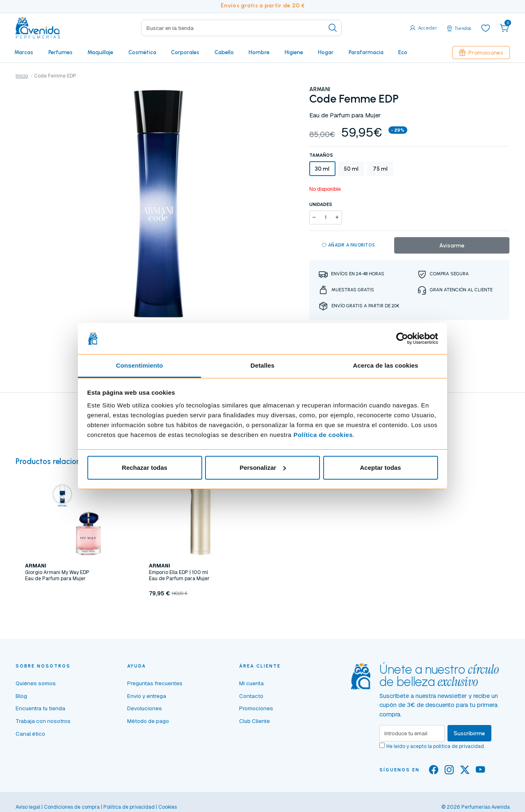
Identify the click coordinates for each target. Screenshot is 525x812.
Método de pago (148, 721)
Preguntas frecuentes (155, 683)
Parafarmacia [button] (366, 52)
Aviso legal (28, 807)
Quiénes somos (36, 683)
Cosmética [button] (142, 52)
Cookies (168, 807)
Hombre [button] (259, 52)
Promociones (481, 53)
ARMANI (320, 89)
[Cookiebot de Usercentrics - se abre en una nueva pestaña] (402, 339)
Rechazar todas (145, 468)
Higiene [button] (294, 52)
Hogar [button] (326, 52)
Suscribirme (469, 733)
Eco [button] (403, 52)
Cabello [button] (224, 52)
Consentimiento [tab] (140, 365)
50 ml (351, 169)
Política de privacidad (129, 807)
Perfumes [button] (60, 52)
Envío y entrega (147, 696)
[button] (504, 28)
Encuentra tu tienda (40, 708)
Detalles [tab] (262, 365)
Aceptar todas (380, 468)
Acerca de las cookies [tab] (386, 365)
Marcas (24, 52)
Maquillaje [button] (100, 52)
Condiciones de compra (72, 807)
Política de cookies (323, 435)
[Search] (241, 28)
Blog (21, 696)
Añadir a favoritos (348, 245)
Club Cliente (255, 721)
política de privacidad (459, 746)
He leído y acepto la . (436, 746)
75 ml (380, 169)
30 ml (322, 169)
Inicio (22, 76)
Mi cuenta (251, 683)
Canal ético (30, 734)
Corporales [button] (185, 52)
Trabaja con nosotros (43, 721)
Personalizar (263, 468)
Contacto (251, 696)
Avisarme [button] (452, 245)
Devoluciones (145, 708)
